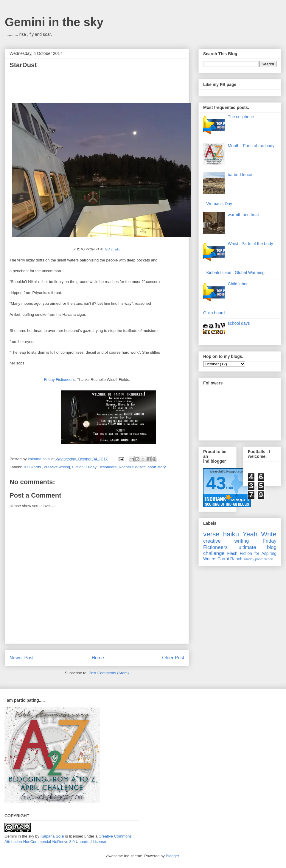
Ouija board (214, 313)
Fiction (78, 467)
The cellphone (241, 117)
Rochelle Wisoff (132, 467)
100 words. (33, 467)
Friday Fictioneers (101, 467)
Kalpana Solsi (52, 836)
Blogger (172, 856)
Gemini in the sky (54, 22)
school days (239, 323)
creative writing (57, 467)
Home (98, 658)
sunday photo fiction (258, 559)
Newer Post (22, 658)
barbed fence (240, 175)
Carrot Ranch (230, 559)
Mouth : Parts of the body (251, 146)
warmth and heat (243, 215)
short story (157, 467)
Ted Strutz (112, 249)
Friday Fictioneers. (60, 380)
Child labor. (238, 284)
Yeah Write (259, 534)
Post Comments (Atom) (109, 673)
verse (211, 534)
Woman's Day (219, 204)
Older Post (173, 658)
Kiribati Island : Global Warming (236, 273)
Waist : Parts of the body (251, 244)
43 (216, 483)
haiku (231, 534)
